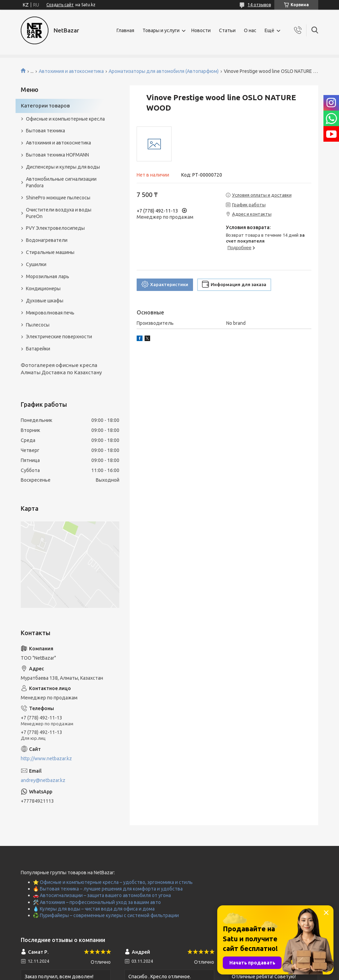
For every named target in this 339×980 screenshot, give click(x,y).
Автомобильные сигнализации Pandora (61, 182)
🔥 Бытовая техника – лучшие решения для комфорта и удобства (108, 889)
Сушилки (36, 264)
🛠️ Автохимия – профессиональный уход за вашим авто (97, 902)
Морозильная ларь (48, 276)
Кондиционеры (43, 289)
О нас (250, 30)
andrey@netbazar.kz (43, 780)
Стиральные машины (50, 252)
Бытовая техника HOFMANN (57, 155)
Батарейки (38, 349)
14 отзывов (259, 5)
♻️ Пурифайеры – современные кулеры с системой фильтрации (106, 915)
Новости (201, 30)
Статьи (227, 30)
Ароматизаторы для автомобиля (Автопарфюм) (164, 71)
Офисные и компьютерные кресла (65, 119)
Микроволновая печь (50, 313)
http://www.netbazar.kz (46, 758)
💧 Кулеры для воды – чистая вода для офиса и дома (94, 909)
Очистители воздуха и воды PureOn (59, 213)
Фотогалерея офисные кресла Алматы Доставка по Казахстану (61, 369)
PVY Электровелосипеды (55, 228)
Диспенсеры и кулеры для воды (63, 167)
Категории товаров (45, 106)
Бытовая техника (45, 131)
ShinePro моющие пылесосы (58, 198)
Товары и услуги (161, 30)
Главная (125, 30)
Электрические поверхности (59, 337)
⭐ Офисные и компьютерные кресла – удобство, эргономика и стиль (113, 882)
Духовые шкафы (45, 301)
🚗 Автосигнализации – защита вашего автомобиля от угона (102, 895)
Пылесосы (38, 325)
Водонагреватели (47, 240)
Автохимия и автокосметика (71, 71)
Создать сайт (60, 5)
